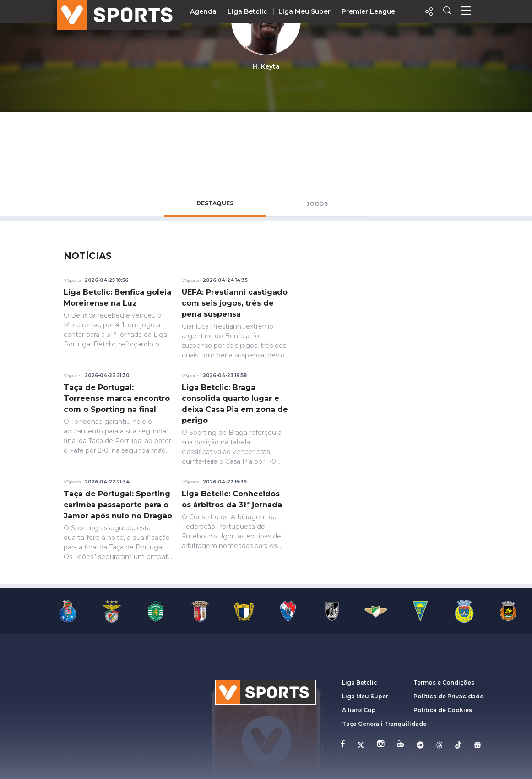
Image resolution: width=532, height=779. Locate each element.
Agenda (203, 11)
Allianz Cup (359, 710)
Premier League (368, 11)
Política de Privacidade (448, 696)
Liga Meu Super (304, 11)
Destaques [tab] (215, 203)
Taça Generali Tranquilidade (384, 724)
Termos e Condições (444, 683)
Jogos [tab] (317, 204)
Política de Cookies (443, 710)
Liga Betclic (247, 11)
